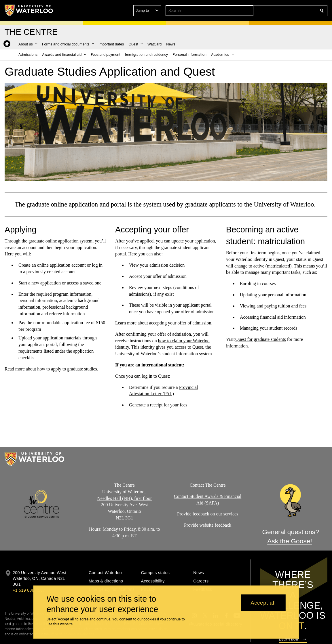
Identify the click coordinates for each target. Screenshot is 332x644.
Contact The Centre (207, 485)
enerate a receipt (148, 405)
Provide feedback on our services (207, 514)
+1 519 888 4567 (29, 590)
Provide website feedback (207, 525)
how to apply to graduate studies (67, 369)
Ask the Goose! (290, 541)
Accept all (263, 603)
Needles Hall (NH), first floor (125, 498)
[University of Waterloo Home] (29, 10)
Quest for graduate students (261, 339)
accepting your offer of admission (180, 323)
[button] (280, 11)
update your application (193, 241)
